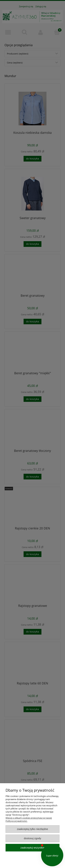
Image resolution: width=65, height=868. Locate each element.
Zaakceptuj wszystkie (32, 848)
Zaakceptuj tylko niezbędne (32, 829)
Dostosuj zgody (33, 838)
